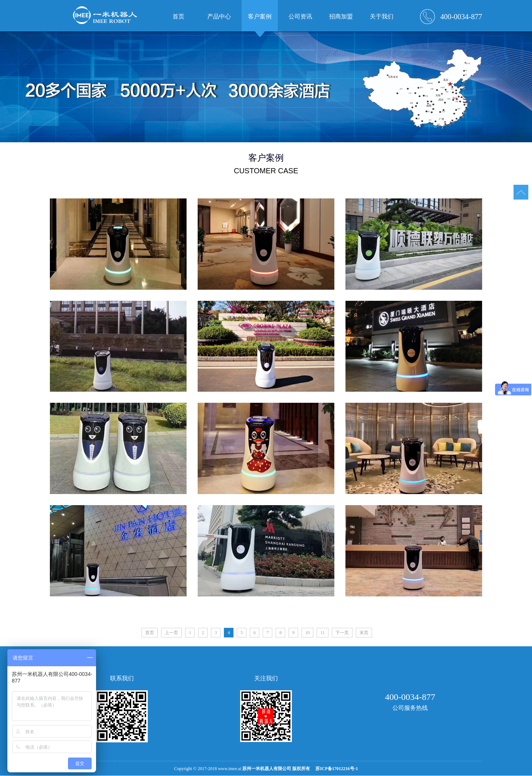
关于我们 (382, 16)
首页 (150, 633)
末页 (364, 633)
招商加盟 (341, 16)
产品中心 (219, 16)
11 (323, 633)
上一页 (171, 633)
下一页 (342, 633)
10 (307, 633)
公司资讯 (300, 16)
